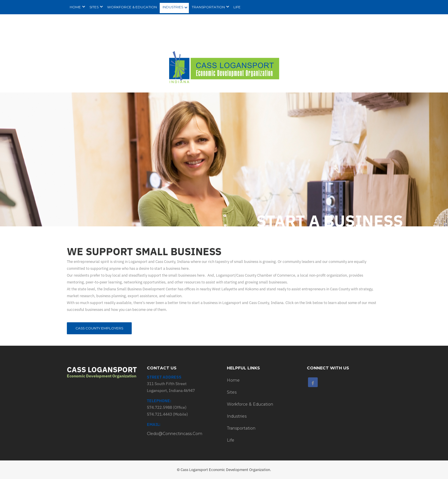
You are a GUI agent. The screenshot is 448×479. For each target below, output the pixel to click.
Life (231, 440)
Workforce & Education (250, 404)
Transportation (241, 428)
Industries (237, 416)
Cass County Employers (99, 328)
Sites (232, 392)
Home (233, 380)
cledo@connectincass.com (175, 434)
